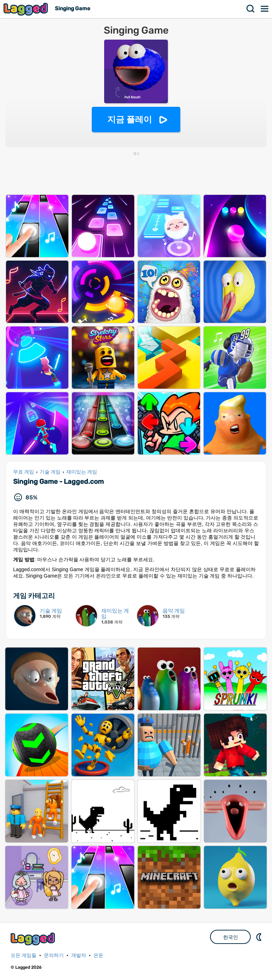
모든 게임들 (24, 955)
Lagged (27, 9)
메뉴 (265, 9)
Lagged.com (34, 939)
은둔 (98, 955)
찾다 (251, 9)
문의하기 (54, 955)
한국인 (231, 937)
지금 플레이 (130, 119)
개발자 (79, 955)
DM (260, 937)
